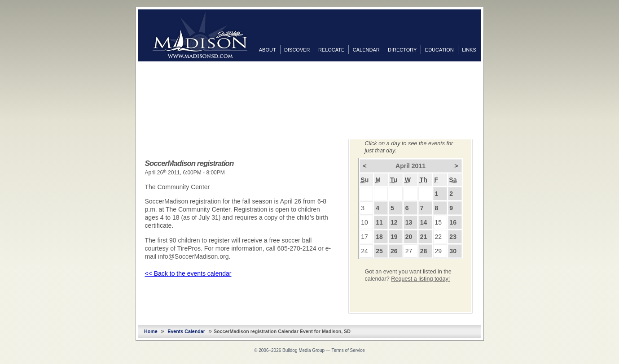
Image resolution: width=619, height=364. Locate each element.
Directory (402, 50)
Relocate (331, 50)
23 (453, 237)
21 (424, 237)
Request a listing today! (420, 279)
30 (453, 251)
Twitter (490, 85)
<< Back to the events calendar (188, 273)
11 (379, 222)
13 (409, 222)
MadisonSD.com (200, 35)
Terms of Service (348, 350)
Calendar (366, 50)
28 (424, 251)
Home (151, 331)
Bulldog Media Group (303, 350)
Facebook (490, 70)
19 (394, 237)
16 (453, 222)
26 (394, 251)
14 (424, 222)
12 (394, 222)
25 (379, 251)
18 (379, 237)
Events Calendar (186, 331)
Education (439, 50)
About (268, 50)
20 (409, 237)
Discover (297, 50)
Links (469, 50)
